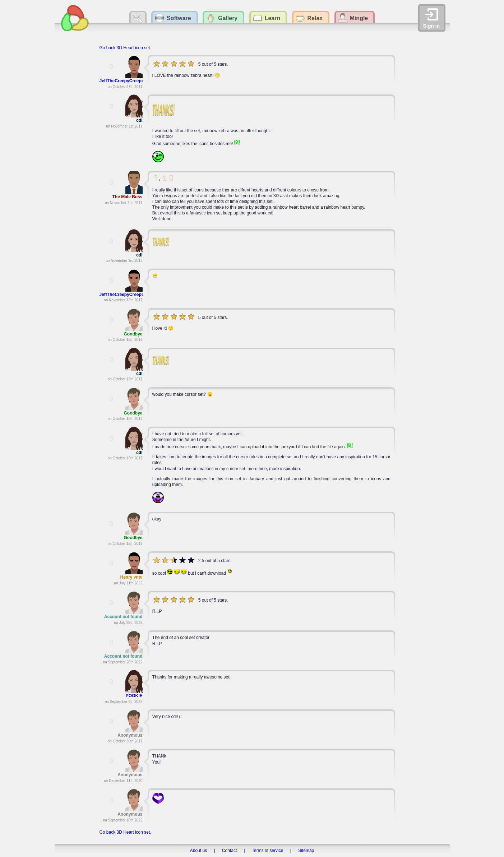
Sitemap (306, 851)
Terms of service (267, 851)
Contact (229, 851)
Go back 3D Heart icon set (125, 48)
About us (198, 851)
